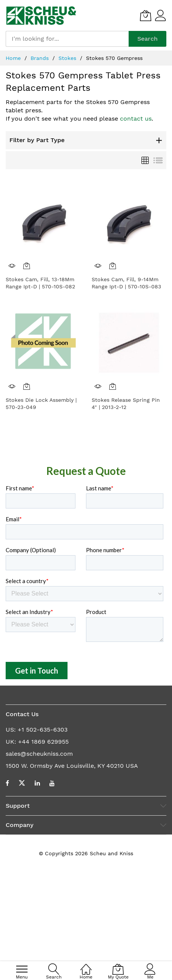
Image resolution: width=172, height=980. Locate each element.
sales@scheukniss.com (39, 846)
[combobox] (67, 39)
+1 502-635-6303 (43, 822)
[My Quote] (146, 15)
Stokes (68, 58)
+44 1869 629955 (43, 834)
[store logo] (41, 15)
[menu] (22, 969)
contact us (136, 119)
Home (14, 58)
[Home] (86, 965)
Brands (41, 58)
